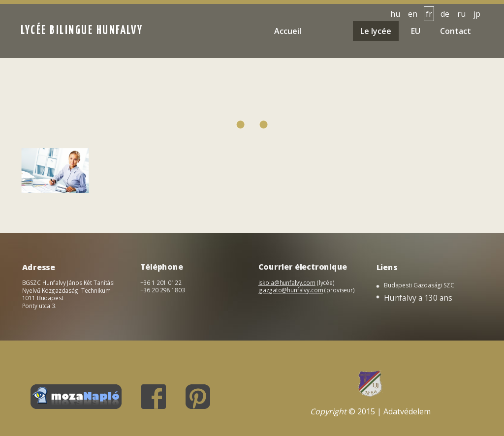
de (445, 14)
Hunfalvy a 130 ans (419, 298)
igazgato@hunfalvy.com (291, 290)
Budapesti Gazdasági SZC (420, 286)
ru (461, 14)
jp (477, 14)
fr (429, 14)
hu (395, 14)
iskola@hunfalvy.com (287, 283)
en (413, 14)
